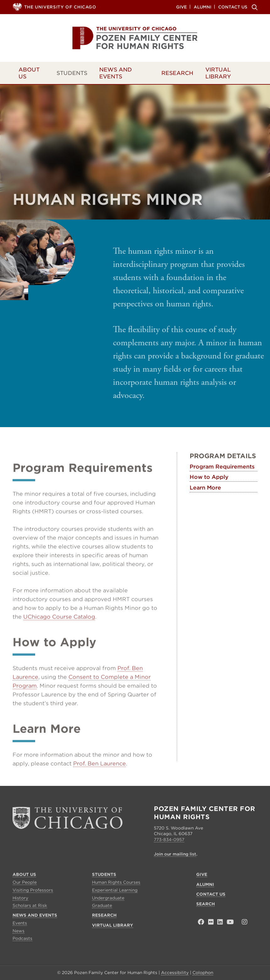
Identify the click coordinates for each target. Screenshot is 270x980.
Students (72, 73)
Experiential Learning (115, 890)
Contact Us (233, 7)
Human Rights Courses (116, 882)
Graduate (102, 906)
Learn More (205, 488)
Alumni (202, 7)
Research (177, 73)
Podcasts (22, 938)
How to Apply (209, 477)
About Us (29, 73)
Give (181, 7)
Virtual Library (218, 73)
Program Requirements (222, 467)
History (20, 898)
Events (20, 923)
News (19, 931)
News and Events (116, 73)
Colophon (203, 973)
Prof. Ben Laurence (100, 776)
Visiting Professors (33, 890)
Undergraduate (108, 898)
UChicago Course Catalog (59, 629)
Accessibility (175, 973)
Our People (25, 882)
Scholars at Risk (30, 906)
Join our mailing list (175, 854)
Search (254, 7)
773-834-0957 (169, 840)
